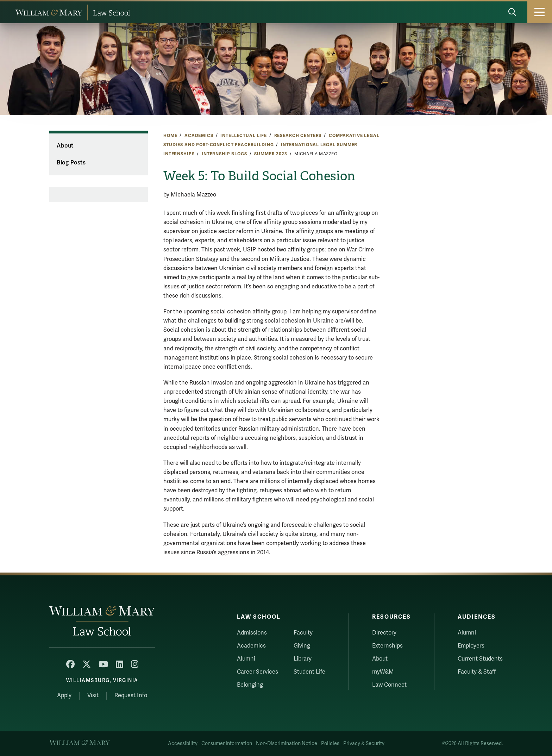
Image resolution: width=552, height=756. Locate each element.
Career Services (258, 672)
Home (170, 136)
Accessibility (183, 743)
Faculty (303, 633)
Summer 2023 (271, 154)
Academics (199, 136)
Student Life (309, 672)
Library (303, 659)
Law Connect (389, 685)
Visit (93, 695)
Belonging (250, 685)
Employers (471, 646)
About (65, 146)
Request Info (131, 695)
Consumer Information (227, 743)
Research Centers (298, 136)
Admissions (252, 633)
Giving (302, 646)
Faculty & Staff (477, 672)
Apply (64, 695)
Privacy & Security (364, 743)
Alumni (246, 659)
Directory (384, 633)
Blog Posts (71, 163)
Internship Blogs (224, 154)
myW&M (383, 672)
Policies (330, 743)
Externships (387, 646)
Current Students (480, 659)
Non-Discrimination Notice (287, 743)
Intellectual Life (244, 136)
